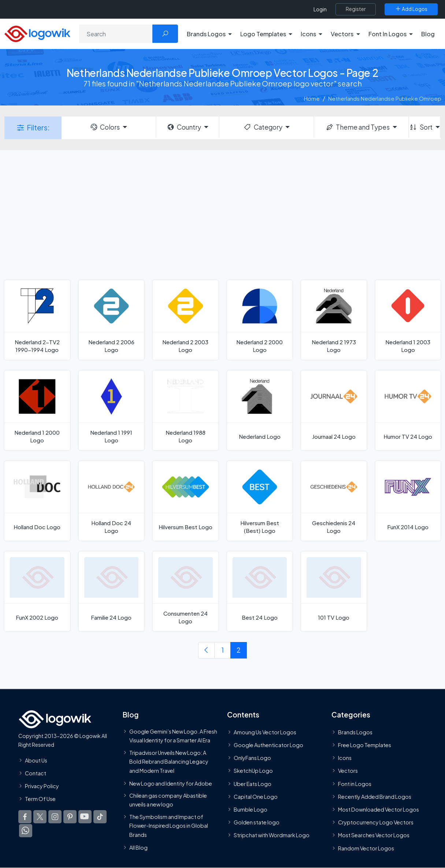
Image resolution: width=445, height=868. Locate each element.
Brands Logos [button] (206, 34)
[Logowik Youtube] (85, 817)
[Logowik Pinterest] (70, 817)
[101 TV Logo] (334, 591)
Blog (428, 34)
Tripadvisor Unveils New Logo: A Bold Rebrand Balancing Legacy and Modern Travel (169, 762)
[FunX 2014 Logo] (408, 501)
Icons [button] (308, 34)
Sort (421, 127)
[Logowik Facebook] (25, 817)
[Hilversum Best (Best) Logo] (260, 501)
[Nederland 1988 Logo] (186, 410)
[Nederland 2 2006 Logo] (112, 320)
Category (263, 127)
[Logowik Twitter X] (40, 817)
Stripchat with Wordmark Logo (272, 835)
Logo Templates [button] (263, 34)
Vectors (348, 771)
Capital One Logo (256, 797)
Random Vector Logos (366, 848)
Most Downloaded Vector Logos (379, 809)
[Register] (356, 9)
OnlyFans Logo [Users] (252, 758)
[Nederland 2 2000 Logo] (260, 320)
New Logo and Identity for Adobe (171, 783)
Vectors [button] (342, 34)
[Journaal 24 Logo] (334, 410)
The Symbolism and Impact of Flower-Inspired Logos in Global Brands (169, 826)
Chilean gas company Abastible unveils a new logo (168, 800)
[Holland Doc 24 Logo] (112, 501)
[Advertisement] (222, 214)
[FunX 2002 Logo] (37, 591)
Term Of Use (40, 799)
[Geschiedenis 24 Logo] (334, 501)
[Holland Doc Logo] (37, 501)
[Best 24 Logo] (260, 591)
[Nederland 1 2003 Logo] (408, 320)
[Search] (116, 34)
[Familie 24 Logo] (112, 591)
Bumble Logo (251, 809)
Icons (345, 758)
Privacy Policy (42, 786)
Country (184, 127)
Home (312, 98)
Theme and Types (358, 127)
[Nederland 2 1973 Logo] (334, 320)
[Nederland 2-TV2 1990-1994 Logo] (37, 320)
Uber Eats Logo (253, 784)
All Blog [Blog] (138, 847)
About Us (36, 760)
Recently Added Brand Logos (375, 797)
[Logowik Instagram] (55, 817)
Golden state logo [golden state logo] (257, 822)
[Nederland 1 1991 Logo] (112, 410)
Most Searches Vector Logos (374, 835)
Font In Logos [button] (387, 34)
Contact (36, 773)
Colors (105, 127)
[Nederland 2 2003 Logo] (186, 320)
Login (320, 9)
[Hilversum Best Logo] (186, 501)
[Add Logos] (411, 9)
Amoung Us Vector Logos (265, 732)
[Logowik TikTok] (100, 817)
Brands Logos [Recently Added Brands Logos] (355, 732)
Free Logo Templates (365, 745)
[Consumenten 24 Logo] (186, 591)
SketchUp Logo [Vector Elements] (253, 771)
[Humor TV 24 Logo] (408, 410)
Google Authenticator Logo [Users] (268, 745)
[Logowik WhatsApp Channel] (26, 831)
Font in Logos (355, 784)
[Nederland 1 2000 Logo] (37, 410)
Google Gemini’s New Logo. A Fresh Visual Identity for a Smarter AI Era (173, 736)
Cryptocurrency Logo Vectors (376, 822)
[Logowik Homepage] (37, 33)
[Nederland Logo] (260, 410)
